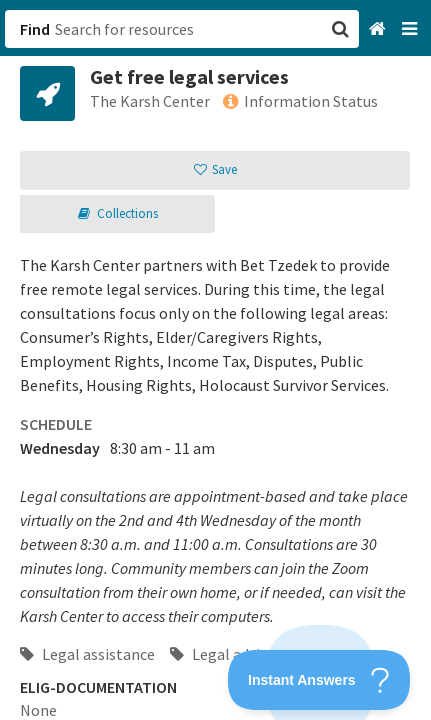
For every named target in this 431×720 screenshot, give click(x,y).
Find (35, 29)
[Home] (379, 29)
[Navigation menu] (411, 29)
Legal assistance (87, 654)
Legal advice (222, 654)
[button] (215, 360)
